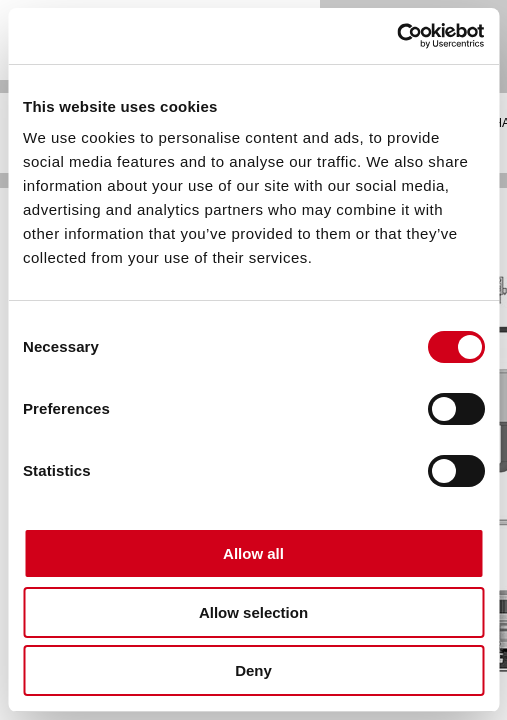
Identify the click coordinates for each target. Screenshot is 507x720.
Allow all (253, 553)
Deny (253, 670)
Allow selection (253, 612)
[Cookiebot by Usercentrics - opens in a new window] (396, 36)
